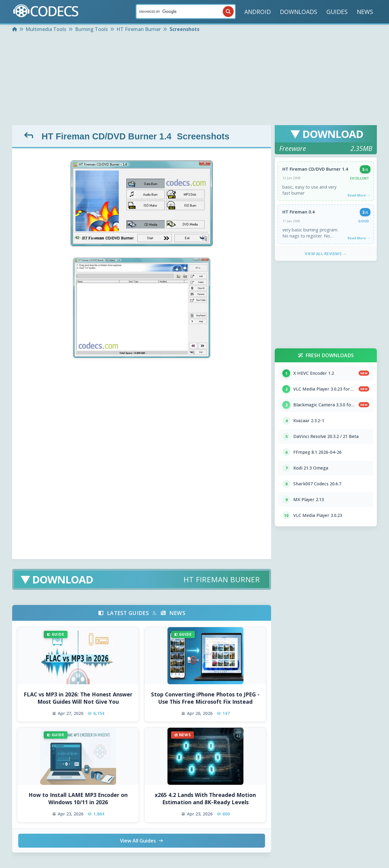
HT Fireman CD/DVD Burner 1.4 (107, 136)
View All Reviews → (326, 254)
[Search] (186, 12)
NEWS (365, 12)
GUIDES (337, 12)
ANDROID (258, 12)
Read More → (359, 195)
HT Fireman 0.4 (298, 212)
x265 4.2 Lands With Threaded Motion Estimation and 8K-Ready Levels (205, 799)
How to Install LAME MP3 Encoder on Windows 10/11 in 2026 (78, 799)
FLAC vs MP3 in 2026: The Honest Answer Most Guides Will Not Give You (78, 698)
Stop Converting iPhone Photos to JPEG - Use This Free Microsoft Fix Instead (205, 698)
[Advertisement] (194, 80)
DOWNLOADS (299, 12)
